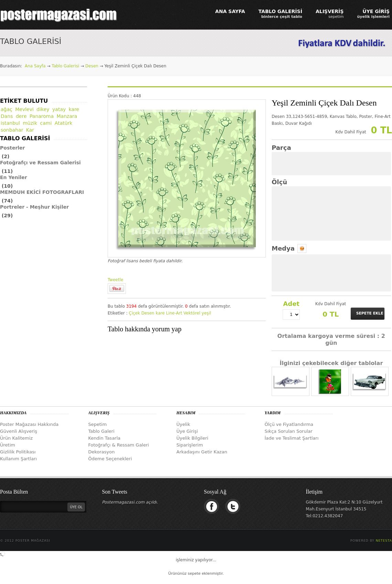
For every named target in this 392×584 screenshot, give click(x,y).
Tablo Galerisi (65, 66)
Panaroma (42, 116)
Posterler (13, 148)
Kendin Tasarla (105, 438)
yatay (59, 109)
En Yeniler (14, 177)
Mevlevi (24, 109)
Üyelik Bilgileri (192, 438)
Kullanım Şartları (18, 459)
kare (160, 313)
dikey (43, 109)
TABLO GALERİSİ (280, 14)
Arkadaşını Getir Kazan (202, 452)
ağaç (7, 109)
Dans (7, 116)
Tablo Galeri (101, 431)
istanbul (10, 123)
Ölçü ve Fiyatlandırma (289, 424)
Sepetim (98, 424)
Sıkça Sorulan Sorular (289, 431)
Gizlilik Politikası (18, 452)
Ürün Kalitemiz (16, 438)
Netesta (384, 541)
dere (21, 116)
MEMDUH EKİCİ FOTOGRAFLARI (42, 192)
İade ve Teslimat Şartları (292, 438)
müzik (30, 123)
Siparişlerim (190, 445)
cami (46, 123)
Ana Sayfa (35, 66)
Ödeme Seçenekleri (110, 459)
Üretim (8, 445)
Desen (92, 66)
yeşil (206, 313)
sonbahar (12, 130)
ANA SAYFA (230, 11)
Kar (30, 130)
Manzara (67, 116)
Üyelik (183, 424)
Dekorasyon (102, 452)
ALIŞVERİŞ (330, 14)
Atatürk (64, 123)
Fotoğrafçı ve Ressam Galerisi (40, 163)
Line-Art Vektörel (183, 313)
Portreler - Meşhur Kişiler (34, 207)
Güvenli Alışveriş (19, 431)
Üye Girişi (187, 431)
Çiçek (135, 313)
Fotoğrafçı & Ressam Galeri (119, 445)
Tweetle (115, 280)
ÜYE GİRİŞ (373, 14)
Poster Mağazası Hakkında (29, 424)
